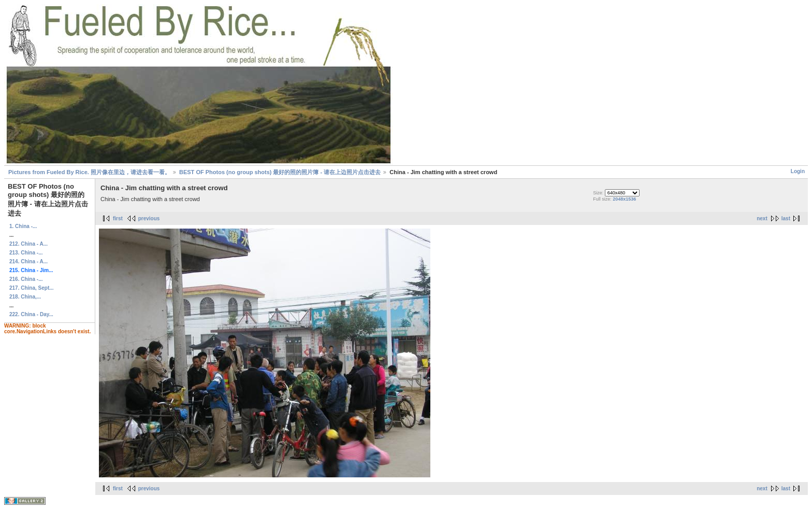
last (786, 218)
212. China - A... (28, 244)
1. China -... (23, 226)
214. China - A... (28, 261)
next (762, 218)
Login (798, 171)
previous (149, 218)
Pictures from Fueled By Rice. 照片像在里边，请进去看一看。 (89, 172)
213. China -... (26, 253)
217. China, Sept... (32, 288)
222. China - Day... (31, 314)
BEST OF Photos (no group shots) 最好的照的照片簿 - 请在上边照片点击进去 (280, 172)
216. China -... (26, 279)
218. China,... (25, 297)
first (118, 218)
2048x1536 (624, 199)
